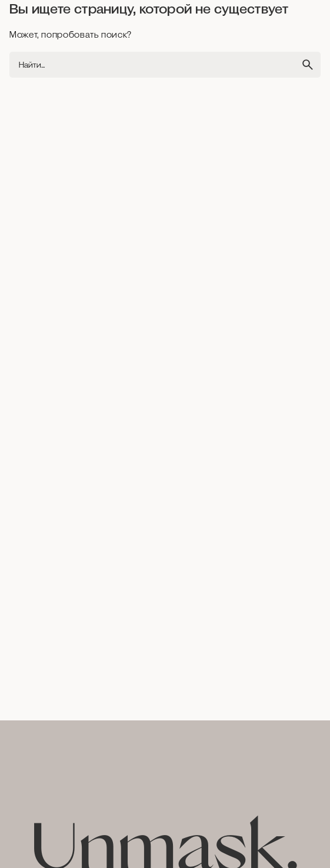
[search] (308, 65)
